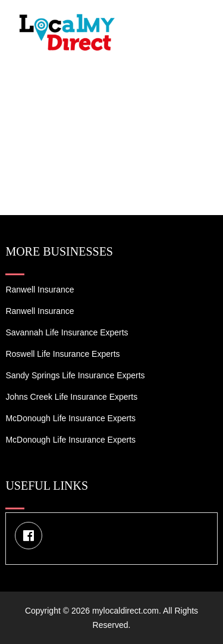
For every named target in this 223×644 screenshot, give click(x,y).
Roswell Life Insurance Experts (62, 354)
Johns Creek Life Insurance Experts (71, 397)
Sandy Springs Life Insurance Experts (75, 375)
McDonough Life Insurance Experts (70, 418)
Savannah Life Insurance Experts (67, 332)
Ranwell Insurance (40, 290)
